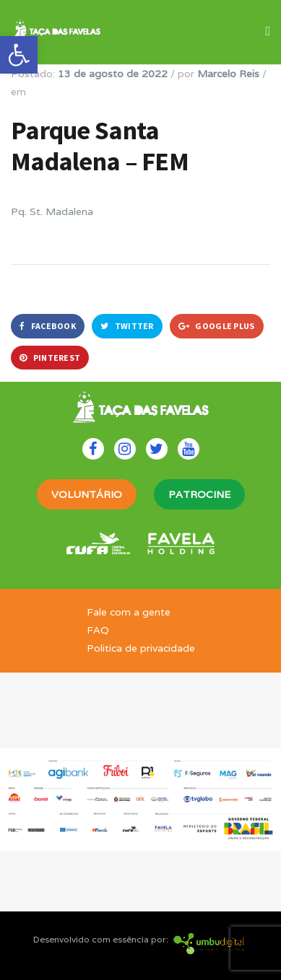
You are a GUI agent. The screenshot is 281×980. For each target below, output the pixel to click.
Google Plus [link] (217, 326)
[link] (19, 55)
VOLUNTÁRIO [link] (87, 494)
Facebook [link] (48, 326)
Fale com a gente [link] (129, 612)
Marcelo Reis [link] (228, 74)
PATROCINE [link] (199, 494)
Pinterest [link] (50, 358)
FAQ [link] (98, 630)
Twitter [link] (127, 326)
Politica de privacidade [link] (141, 648)
